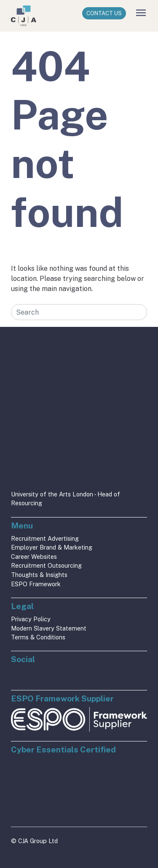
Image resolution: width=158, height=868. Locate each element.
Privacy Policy (31, 619)
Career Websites (34, 557)
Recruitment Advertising (45, 538)
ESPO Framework (36, 584)
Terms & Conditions (38, 637)
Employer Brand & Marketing (52, 547)
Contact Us (104, 13)
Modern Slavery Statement (49, 628)
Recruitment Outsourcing (46, 565)
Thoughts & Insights (39, 575)
